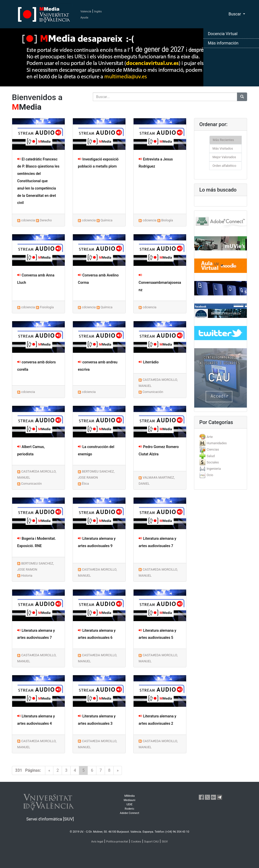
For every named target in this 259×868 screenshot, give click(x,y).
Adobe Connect (129, 813)
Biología (167, 220)
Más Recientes (223, 140)
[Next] (118, 771)
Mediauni (129, 800)
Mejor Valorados (224, 157)
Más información (223, 43)
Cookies (136, 842)
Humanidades (217, 443)
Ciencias (213, 449)
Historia (27, 576)
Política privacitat (117, 842)
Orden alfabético (224, 166)
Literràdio (149, 362)
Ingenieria (214, 469)
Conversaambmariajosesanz (160, 283)
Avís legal (97, 842)
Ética (85, 484)
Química (106, 220)
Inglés (98, 11)
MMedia (130, 796)
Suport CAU (152, 842)
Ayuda (84, 18)
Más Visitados (223, 148)
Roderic (129, 809)
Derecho (46, 220)
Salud (211, 456)
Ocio (210, 475)
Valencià (86, 11)
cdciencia (28, 220)
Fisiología (47, 307)
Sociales (213, 462)
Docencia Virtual (223, 34)
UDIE (129, 804)
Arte (210, 437)
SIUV (165, 842)
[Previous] (49, 771)
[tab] (221, 437)
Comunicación (153, 392)
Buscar (235, 14)
